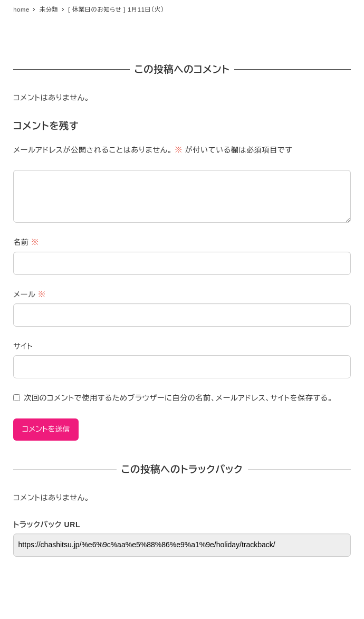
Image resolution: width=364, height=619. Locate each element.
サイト (23, 346)
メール (29, 294)
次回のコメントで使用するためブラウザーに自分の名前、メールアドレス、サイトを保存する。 (178, 398)
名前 (26, 242)
